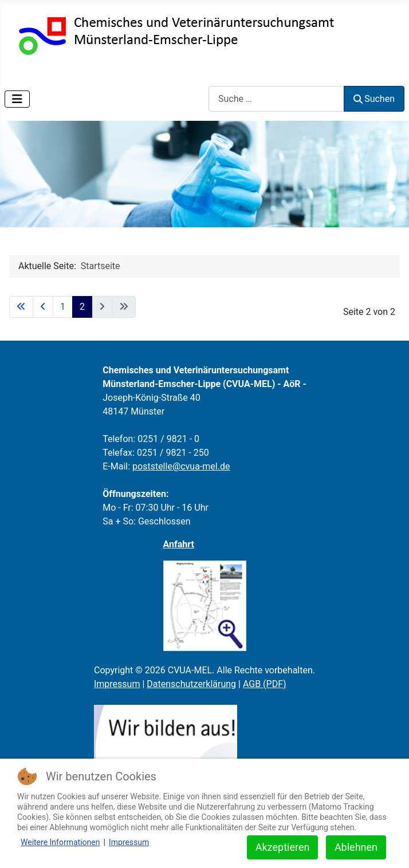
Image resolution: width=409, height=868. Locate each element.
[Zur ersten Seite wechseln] (21, 307)
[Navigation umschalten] (17, 99)
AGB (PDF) (265, 684)
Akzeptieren (283, 847)
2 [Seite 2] (82, 307)
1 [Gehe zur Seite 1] (63, 307)
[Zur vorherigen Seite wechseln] (43, 307)
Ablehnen (356, 847)
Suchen (374, 99)
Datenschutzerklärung (191, 684)
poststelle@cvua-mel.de (181, 466)
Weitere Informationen (60, 842)
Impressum (117, 684)
